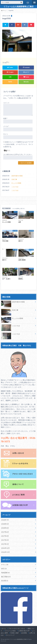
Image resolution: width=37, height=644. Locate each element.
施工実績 (6, 577)
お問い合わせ (28, 3)
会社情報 (24, 633)
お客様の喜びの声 (24, 631)
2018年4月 (5, 528)
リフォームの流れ (10, 631)
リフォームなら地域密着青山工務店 (19, 6)
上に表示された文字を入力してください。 (18, 154)
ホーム (4, 628)
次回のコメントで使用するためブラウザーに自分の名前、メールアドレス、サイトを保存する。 (18, 144)
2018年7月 (5, 520)
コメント (6, 103)
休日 (4, 569)
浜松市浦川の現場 (17, 176)
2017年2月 (5, 540)
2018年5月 (5, 524)
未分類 (5, 581)
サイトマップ (10, 635)
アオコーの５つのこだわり (17, 628)
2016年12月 (5, 548)
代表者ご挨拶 (14, 633)
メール (6, 126)
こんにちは (15, 187)
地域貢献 (5, 573)
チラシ (5, 564)
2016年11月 (5, 552)
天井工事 (14, 179)
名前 (5, 118)
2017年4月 (5, 536)
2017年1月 (5, 544)
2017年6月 (5, 532)
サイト (6, 134)
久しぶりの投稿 (16, 183)
